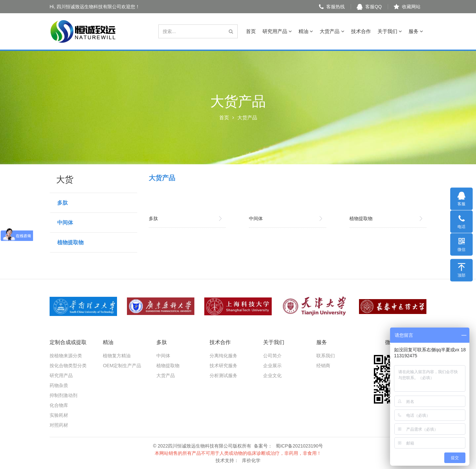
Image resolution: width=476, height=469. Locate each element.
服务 (416, 31)
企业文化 (272, 375)
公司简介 (272, 356)
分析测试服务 (223, 375)
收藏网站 (407, 7)
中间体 (65, 223)
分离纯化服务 (223, 356)
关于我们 (390, 31)
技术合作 (361, 31)
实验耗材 (59, 415)
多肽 (62, 203)
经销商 (323, 366)
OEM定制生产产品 (122, 366)
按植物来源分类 (66, 356)
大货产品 (332, 31)
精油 (306, 31)
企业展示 (272, 366)
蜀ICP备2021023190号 (299, 446)
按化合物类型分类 (68, 366)
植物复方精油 (117, 356)
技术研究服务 (223, 366)
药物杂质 (59, 385)
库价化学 (251, 460)
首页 (251, 31)
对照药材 (59, 425)
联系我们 (326, 356)
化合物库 (59, 405)
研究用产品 (277, 31)
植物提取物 (70, 242)
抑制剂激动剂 (63, 395)
